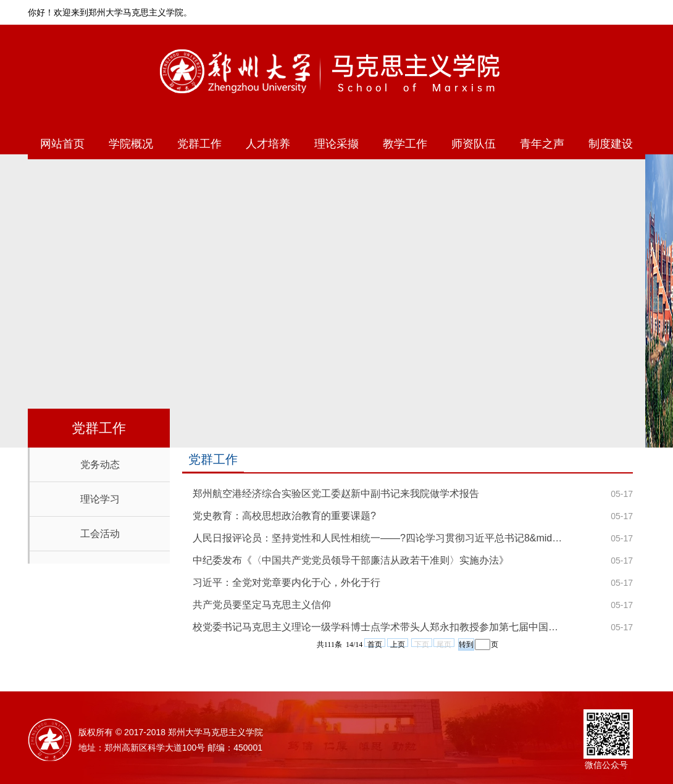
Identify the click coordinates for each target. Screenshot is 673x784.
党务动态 (100, 465)
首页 (375, 644)
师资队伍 (474, 144)
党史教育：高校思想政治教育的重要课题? (284, 516)
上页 (398, 644)
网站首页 (62, 144)
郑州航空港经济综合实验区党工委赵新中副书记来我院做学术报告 (336, 494)
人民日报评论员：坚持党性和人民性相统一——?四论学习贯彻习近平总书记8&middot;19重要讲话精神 (380, 538)
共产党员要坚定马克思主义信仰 (262, 605)
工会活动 (100, 534)
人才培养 (268, 144)
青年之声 (542, 144)
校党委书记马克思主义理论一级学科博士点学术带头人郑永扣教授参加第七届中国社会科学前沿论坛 (380, 627)
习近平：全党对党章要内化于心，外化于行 (286, 582)
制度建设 (611, 144)
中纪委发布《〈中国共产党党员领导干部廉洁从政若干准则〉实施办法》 (351, 560)
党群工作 (199, 144)
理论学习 (100, 499)
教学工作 (405, 144)
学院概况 (131, 144)
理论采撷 (336, 144)
